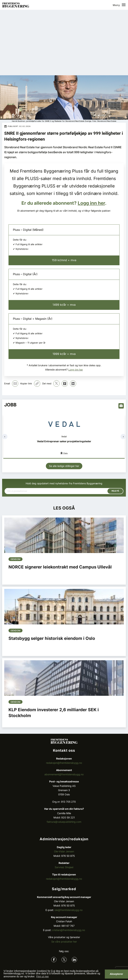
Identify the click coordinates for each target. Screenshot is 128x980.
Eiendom (15, 559)
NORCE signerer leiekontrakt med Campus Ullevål (60, 567)
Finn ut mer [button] (43, 976)
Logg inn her (91, 203)
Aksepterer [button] (116, 974)
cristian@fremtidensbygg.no (69, 930)
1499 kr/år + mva (64, 305)
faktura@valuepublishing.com (64, 822)
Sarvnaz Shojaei (64, 867)
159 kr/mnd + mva (64, 260)
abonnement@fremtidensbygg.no (64, 774)
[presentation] (5, 437)
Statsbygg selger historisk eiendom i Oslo (52, 638)
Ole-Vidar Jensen (64, 851)
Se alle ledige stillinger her (64, 466)
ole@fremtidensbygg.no (69, 910)
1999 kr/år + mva (64, 354)
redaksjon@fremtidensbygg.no (64, 763)
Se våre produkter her (64, 942)
